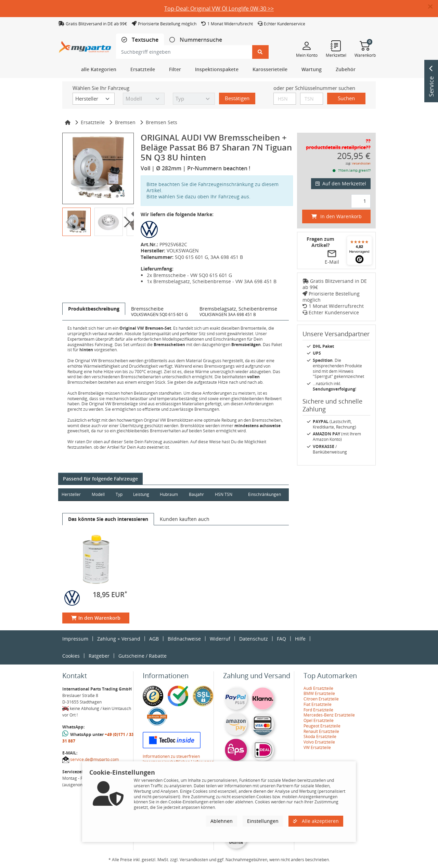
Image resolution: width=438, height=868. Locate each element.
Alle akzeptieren (316, 821)
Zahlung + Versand (119, 639)
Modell (99, 494)
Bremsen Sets (162, 122)
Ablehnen (222, 821)
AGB (154, 639)
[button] (433, 7)
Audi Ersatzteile (318, 688)
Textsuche (144, 40)
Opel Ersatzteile (319, 720)
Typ (119, 494)
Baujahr (198, 494)
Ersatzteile (93, 122)
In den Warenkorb (96, 618)
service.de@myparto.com (94, 759)
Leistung (142, 494)
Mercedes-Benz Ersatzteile (329, 715)
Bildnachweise (184, 639)
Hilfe (300, 639)
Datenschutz (254, 639)
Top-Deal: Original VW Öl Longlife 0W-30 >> (219, 9)
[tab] (140, 40)
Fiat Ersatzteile (318, 704)
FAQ (281, 639)
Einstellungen (263, 821)
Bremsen (125, 122)
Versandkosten (361, 163)
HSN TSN (225, 494)
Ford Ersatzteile (318, 710)
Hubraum (170, 494)
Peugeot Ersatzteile (322, 726)
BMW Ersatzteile (319, 693)
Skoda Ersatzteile (320, 737)
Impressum (75, 639)
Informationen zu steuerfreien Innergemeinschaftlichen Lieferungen (178, 759)
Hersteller (71, 494)
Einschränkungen (264, 494)
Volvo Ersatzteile (319, 742)
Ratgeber (99, 656)
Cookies (71, 656)
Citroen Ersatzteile (321, 699)
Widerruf (220, 639)
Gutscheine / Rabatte (143, 656)
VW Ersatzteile (317, 747)
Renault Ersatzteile (321, 731)
